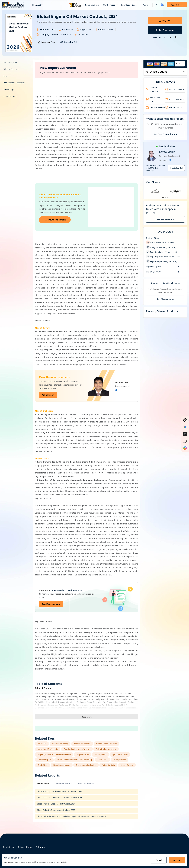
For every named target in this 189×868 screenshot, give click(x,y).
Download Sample (55, 220)
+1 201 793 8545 (175, 99)
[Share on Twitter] (171, 37)
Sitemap (41, 847)
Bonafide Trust (47, 30)
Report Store (177, 5)
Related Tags (9, 89)
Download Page (46, 42)
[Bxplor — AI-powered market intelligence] (75, 5)
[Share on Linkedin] (176, 37)
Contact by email (156, 108)
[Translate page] (163, 5)
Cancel (159, 860)
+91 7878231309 (175, 89)
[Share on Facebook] (165, 37)
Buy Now (165, 21)
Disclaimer (9, 847)
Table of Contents (11, 69)
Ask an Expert (48, 395)
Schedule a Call (69, 42)
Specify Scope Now (51, 604)
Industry (35, 5)
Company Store (92, 5)
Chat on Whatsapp (153, 89)
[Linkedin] (116, 390)
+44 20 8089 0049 (154, 99)
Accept (177, 860)
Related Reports (10, 96)
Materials (83, 34)
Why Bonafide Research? (14, 83)
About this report (11, 62)
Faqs (5, 76)
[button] (155, 5)
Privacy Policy (25, 847)
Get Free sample (165, 30)
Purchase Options (165, 72)
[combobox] (180, 64)
